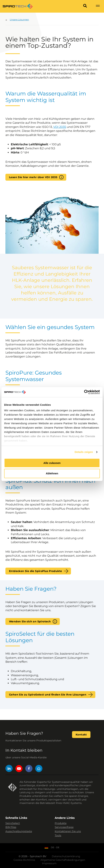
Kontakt (81, 735)
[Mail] (39, 769)
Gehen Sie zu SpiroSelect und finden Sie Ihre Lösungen (48, 695)
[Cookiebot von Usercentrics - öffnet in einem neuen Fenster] (84, 392)
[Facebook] (29, 769)
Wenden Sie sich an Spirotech (30, 621)
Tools (58, 835)
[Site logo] (18, 6)
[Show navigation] (98, 6)
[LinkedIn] (9, 769)
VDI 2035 (60, 127)
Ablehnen (52, 474)
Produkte (61, 823)
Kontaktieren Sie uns (68, 831)
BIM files (11, 827)
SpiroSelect (13, 823)
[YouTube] (19, 769)
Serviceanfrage (64, 827)
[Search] (85, 6)
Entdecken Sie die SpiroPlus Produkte (35, 571)
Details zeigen (84, 452)
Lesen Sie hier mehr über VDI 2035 (33, 177)
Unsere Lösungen (19, 20)
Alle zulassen (52, 463)
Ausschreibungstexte (19, 831)
